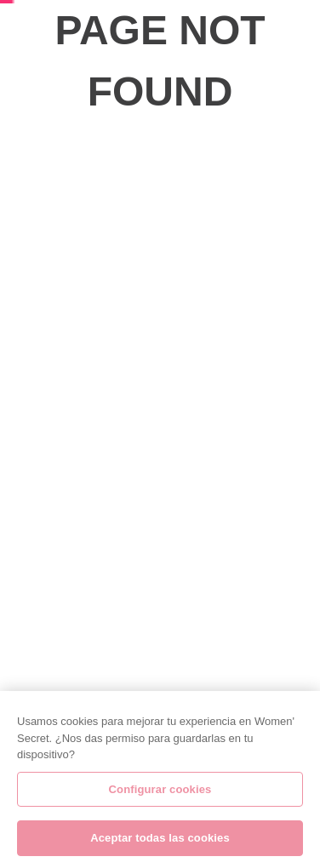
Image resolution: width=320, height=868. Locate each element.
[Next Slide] (310, 137)
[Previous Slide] (10, 137)
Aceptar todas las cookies (160, 844)
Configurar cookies (160, 794)
